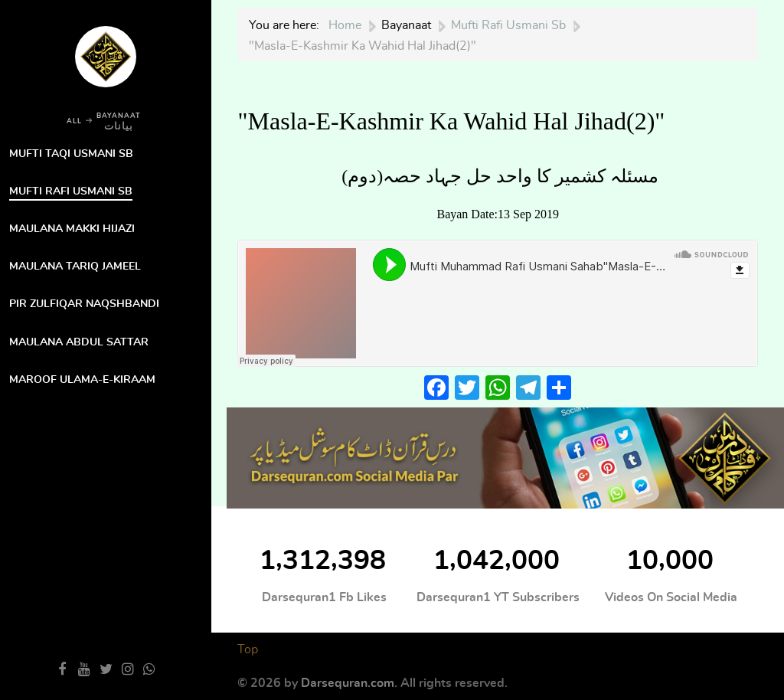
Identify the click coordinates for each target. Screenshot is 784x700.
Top (248, 649)
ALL (74, 121)
